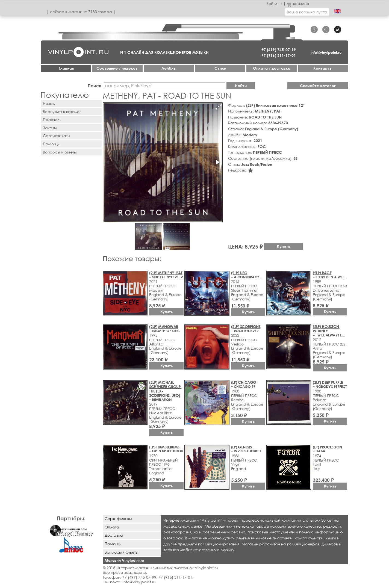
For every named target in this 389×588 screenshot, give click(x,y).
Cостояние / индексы (117, 68)
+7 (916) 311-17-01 (279, 55)
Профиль (52, 119)
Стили (220, 68)
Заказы (50, 128)
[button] (217, 108)
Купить (284, 246)
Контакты (323, 68)
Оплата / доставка (272, 68)
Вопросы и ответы (60, 152)
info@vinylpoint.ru (326, 52)
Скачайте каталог (318, 86)
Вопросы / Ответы (121, 552)
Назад (49, 103)
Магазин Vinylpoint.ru (124, 560)
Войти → (274, 3)
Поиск (95, 86)
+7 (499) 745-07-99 (279, 50)
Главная (66, 68)
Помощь (51, 144)
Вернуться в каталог (62, 112)
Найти (241, 86)
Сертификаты (56, 136)
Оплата (112, 527)
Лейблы (169, 68)
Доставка (114, 535)
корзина (298, 3)
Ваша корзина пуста (307, 12)
